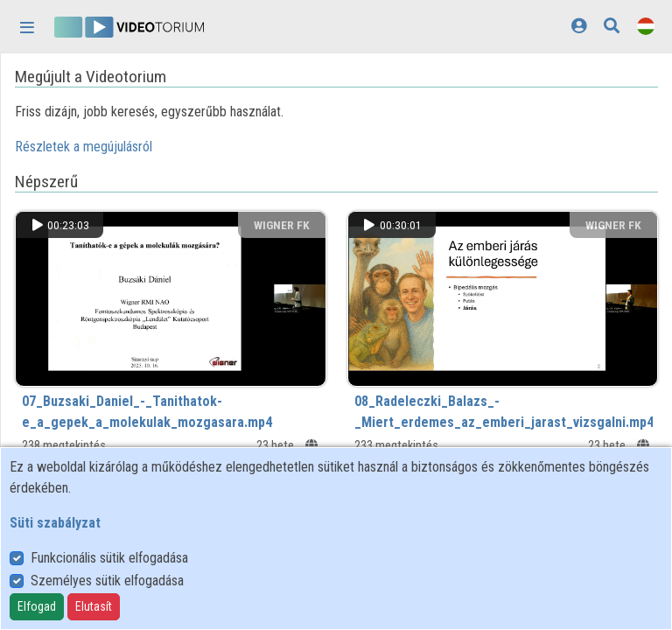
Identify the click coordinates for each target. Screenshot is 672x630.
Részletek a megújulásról (84, 147)
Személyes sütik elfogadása (107, 581)
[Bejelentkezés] (579, 26)
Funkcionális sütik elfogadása (109, 558)
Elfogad (37, 606)
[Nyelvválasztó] (646, 26)
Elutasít (94, 606)
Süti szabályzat (55, 523)
